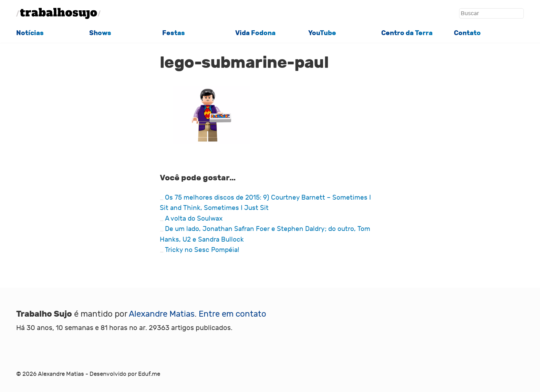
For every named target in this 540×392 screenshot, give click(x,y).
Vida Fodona (255, 33)
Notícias (30, 33)
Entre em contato (232, 314)
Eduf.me (149, 374)
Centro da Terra (407, 33)
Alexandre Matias (162, 314)
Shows (100, 33)
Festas (174, 33)
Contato (467, 33)
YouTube (322, 33)
